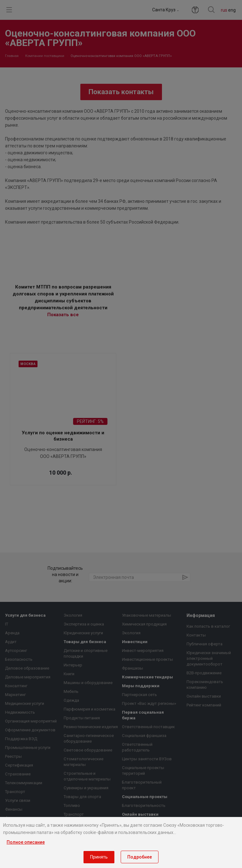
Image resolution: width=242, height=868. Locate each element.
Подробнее (140, 857)
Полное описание (26, 842)
